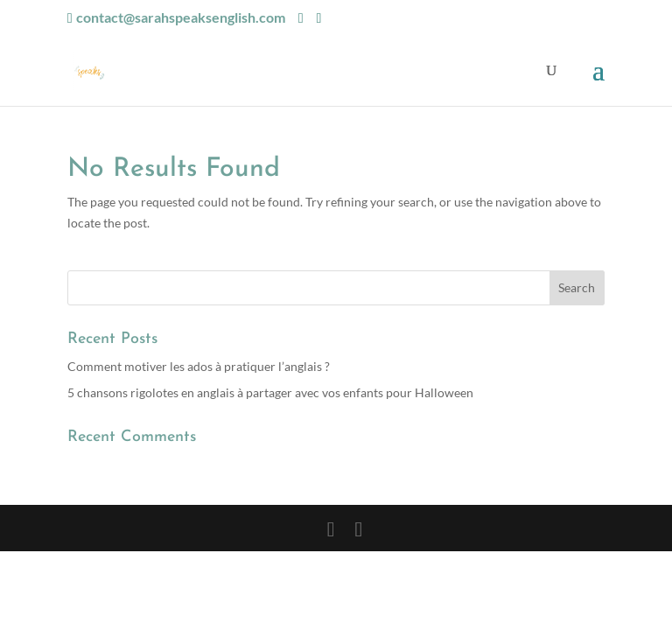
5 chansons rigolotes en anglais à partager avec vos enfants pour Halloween (270, 392)
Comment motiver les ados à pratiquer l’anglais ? (199, 366)
